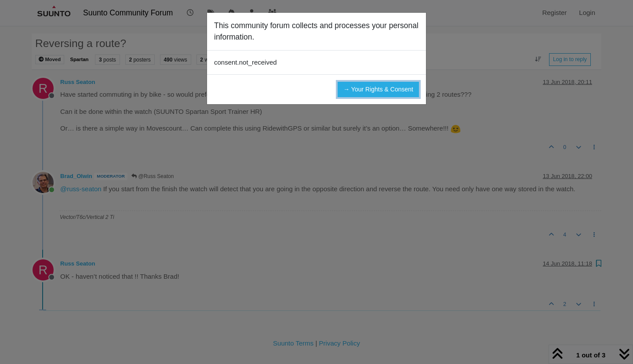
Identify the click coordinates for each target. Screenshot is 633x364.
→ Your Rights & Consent (378, 89)
